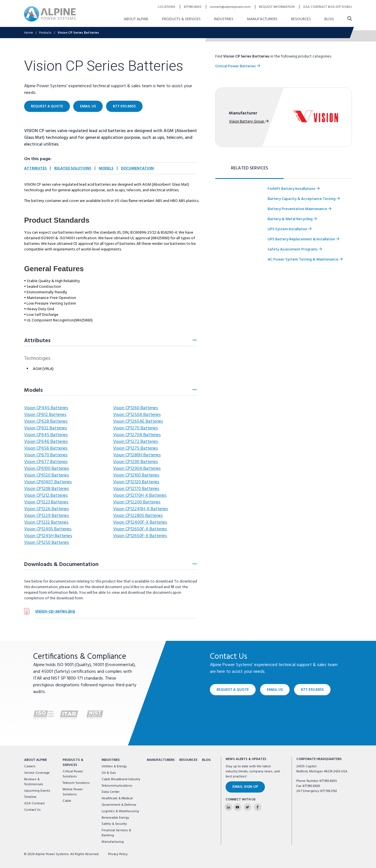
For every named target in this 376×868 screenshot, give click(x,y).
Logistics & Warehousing (120, 811)
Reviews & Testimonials (34, 782)
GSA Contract (34, 803)
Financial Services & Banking (116, 833)
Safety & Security (114, 824)
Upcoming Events (37, 791)
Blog (206, 760)
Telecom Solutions (76, 783)
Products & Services (73, 763)
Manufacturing (113, 842)
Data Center (111, 792)
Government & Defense (119, 805)
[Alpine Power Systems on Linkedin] (228, 807)
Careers (30, 766)
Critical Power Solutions (73, 774)
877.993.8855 (312, 689)
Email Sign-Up (245, 787)
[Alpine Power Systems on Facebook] (258, 807)
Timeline (30, 797)
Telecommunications (117, 786)
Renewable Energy (115, 818)
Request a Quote (233, 689)
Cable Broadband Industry (121, 779)
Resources (188, 760)
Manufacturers (161, 760)
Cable (67, 801)
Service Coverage (37, 773)
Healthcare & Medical (117, 798)
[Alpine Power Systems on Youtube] (237, 807)
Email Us (275, 689)
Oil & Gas (109, 773)
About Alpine (35, 760)
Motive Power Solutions (73, 792)
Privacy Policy (118, 854)
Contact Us (32, 810)
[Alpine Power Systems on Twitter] (247, 807)
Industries (111, 760)
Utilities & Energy (114, 766)
